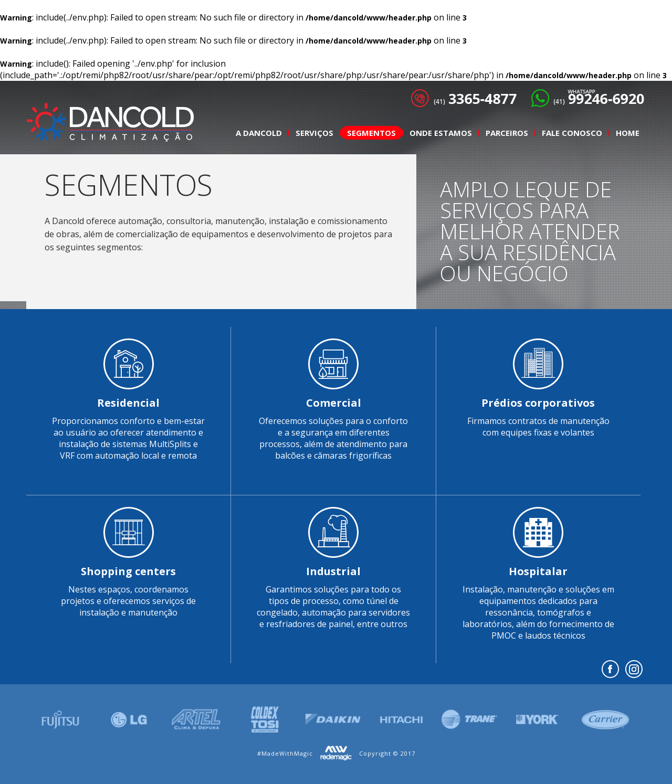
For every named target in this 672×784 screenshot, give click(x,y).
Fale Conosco (572, 133)
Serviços (314, 133)
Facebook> (610, 669)
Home (628, 133)
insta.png (634, 669)
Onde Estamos (441, 133)
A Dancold (259, 133)
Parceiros (507, 133)
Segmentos (371, 133)
